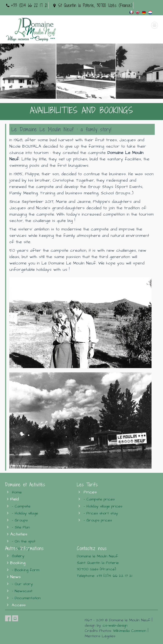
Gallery (18, 556)
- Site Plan (21, 527)
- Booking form (26, 570)
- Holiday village (25, 513)
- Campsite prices (99, 499)
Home (17, 492)
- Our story (22, 584)
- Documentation (26, 598)
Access (19, 605)
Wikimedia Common (130, 631)
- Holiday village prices (103, 506)
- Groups (20, 520)
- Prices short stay (101, 513)
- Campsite (21, 506)
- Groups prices (98, 520)
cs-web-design (115, 625)
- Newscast (22, 591)
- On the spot (24, 541)
